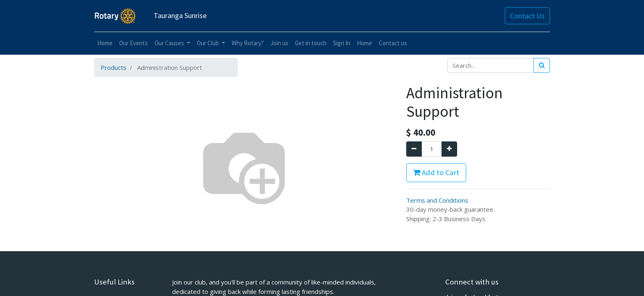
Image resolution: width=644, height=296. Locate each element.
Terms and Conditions (437, 200)
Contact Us (527, 16)
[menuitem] (105, 43)
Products (114, 67)
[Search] (542, 66)
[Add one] (449, 149)
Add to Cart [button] (436, 172)
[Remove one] (414, 149)
